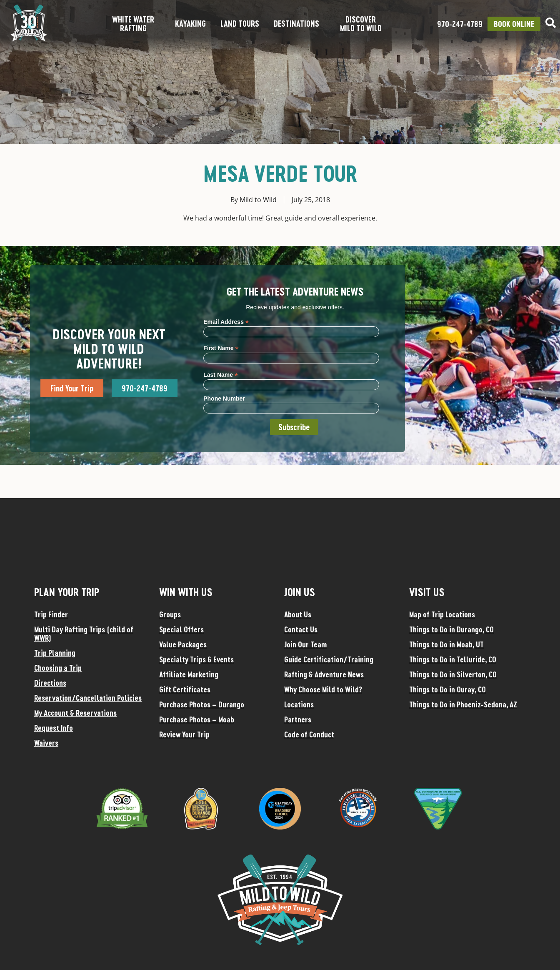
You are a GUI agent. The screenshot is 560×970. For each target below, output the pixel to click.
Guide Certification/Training (329, 659)
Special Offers (181, 629)
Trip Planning (55, 653)
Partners (298, 719)
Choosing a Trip (58, 668)
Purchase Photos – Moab (197, 719)
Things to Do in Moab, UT (446, 644)
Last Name (221, 375)
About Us (298, 614)
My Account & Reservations (75, 713)
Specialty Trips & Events (196, 659)
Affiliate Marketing (189, 674)
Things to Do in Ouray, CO (447, 689)
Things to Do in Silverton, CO (453, 674)
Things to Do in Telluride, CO (453, 659)
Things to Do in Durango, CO (451, 629)
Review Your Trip (184, 734)
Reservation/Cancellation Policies (88, 698)
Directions (50, 683)
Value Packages (183, 644)
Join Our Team (305, 644)
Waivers (46, 743)
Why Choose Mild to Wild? (323, 689)
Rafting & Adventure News (324, 674)
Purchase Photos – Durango (202, 704)
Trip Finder (51, 614)
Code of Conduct (309, 734)
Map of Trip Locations (442, 614)
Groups (170, 614)
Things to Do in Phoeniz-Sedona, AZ (463, 704)
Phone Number (224, 399)
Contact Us (301, 629)
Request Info (54, 728)
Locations (299, 704)
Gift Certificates (185, 689)
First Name (221, 348)
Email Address (226, 322)
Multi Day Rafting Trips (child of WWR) (84, 634)
